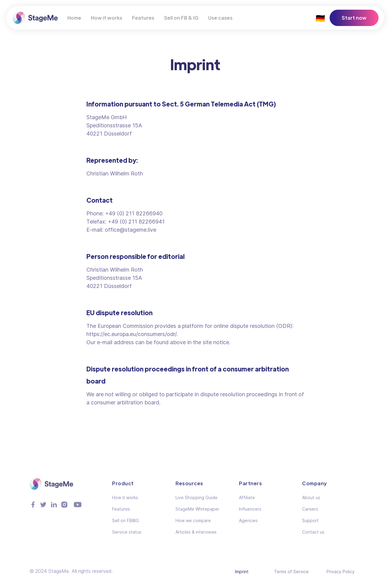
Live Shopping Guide (197, 501)
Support (310, 524)
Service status (127, 536)
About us (311, 501)
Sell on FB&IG (126, 524)
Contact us (313, 536)
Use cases (220, 18)
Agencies (248, 524)
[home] (35, 18)
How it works (107, 18)
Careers (310, 513)
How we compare (193, 524)
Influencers (250, 513)
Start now (354, 18)
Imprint (242, 572)
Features (143, 18)
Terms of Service (291, 572)
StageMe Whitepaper (197, 513)
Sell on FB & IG (181, 18)
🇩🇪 (320, 18)
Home (74, 18)
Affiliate (247, 501)
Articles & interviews (196, 536)
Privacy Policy (341, 572)
